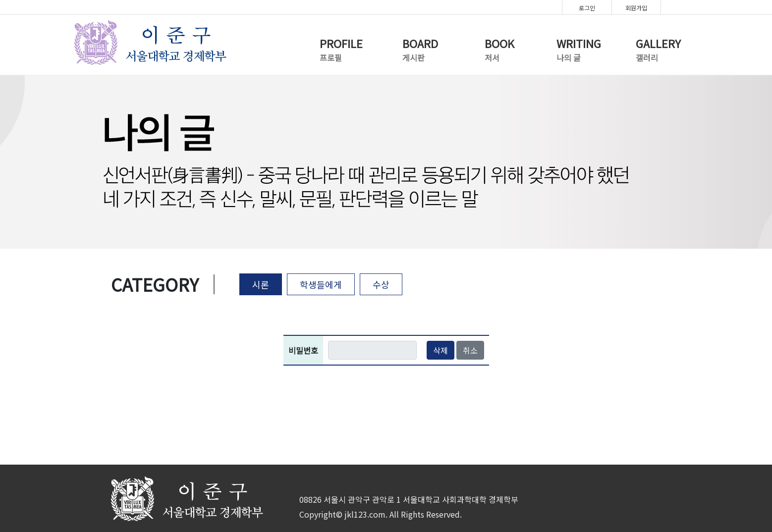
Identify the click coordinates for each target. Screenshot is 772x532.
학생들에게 (321, 284)
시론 (261, 284)
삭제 (441, 350)
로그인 (587, 8)
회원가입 (636, 8)
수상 (381, 284)
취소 (470, 350)
